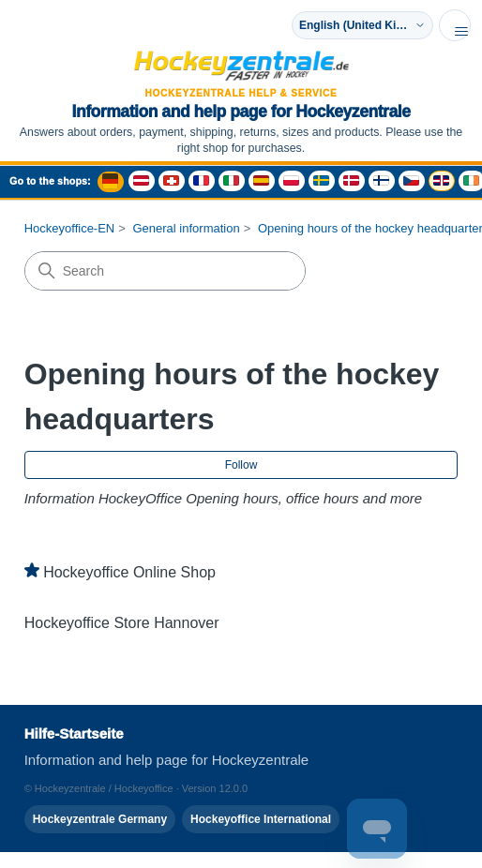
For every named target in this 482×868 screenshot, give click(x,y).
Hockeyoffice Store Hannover (122, 623)
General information (186, 228)
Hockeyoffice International (261, 819)
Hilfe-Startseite (74, 733)
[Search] (165, 271)
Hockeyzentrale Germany (100, 819)
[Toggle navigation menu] (455, 25)
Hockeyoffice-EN (70, 228)
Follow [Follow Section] (241, 465)
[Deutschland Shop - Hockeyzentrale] (111, 182)
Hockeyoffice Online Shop (129, 572)
